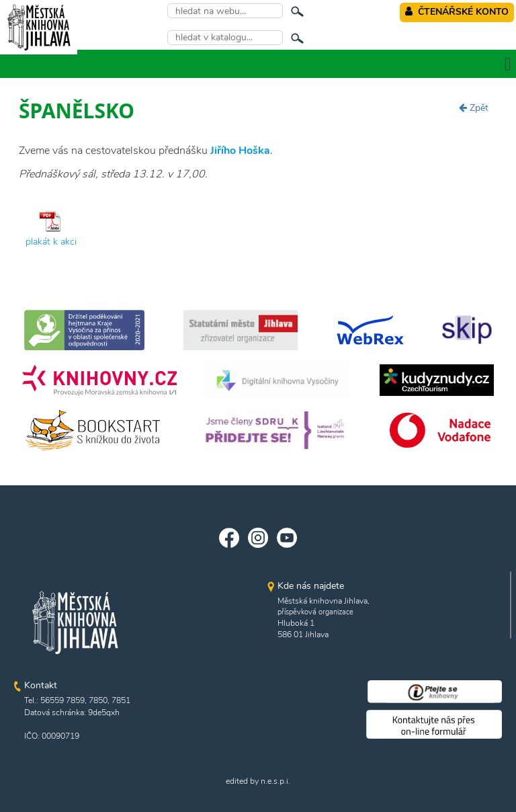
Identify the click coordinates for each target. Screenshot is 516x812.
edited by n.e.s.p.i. (258, 781)
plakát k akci (51, 242)
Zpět (474, 108)
